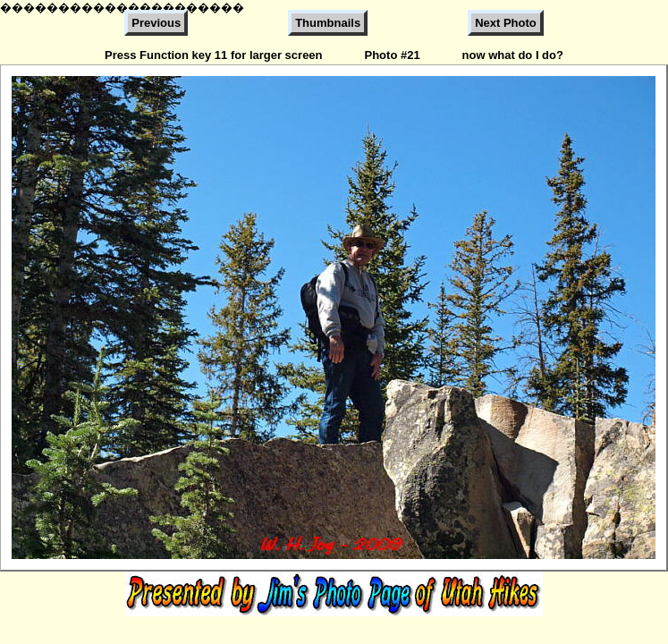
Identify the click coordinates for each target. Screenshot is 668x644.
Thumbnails (328, 23)
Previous (156, 23)
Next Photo (506, 23)
